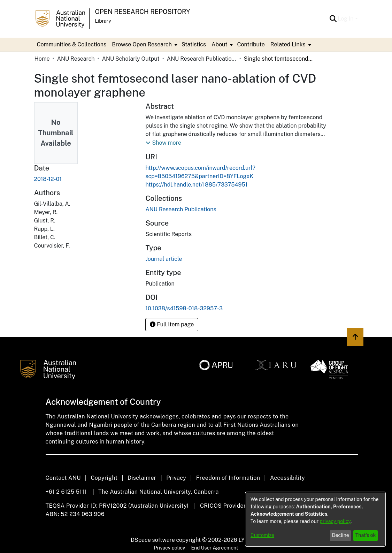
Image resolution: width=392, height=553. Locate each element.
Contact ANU (63, 478)
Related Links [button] (288, 44)
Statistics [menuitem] (194, 44)
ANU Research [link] (76, 59)
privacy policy (335, 521)
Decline (341, 535)
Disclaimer (142, 478)
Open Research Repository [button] (143, 12)
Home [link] (42, 59)
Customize (262, 535)
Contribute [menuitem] (251, 44)
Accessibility (287, 478)
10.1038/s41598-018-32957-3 (184, 308)
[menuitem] (144, 45)
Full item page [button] (172, 324)
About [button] (219, 44)
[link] (181, 209)
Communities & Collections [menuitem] (72, 44)
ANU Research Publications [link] (202, 59)
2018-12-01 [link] (48, 179)
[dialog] (315, 519)
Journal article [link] (164, 259)
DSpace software (153, 540)
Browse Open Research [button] (142, 44)
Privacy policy (170, 548)
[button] (333, 19)
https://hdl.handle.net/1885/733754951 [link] (196, 185)
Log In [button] (346, 19)
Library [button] (103, 21)
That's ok (366, 535)
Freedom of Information (228, 478)
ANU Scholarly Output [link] (131, 59)
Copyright (104, 478)
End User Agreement (214, 548)
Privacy (176, 478)
